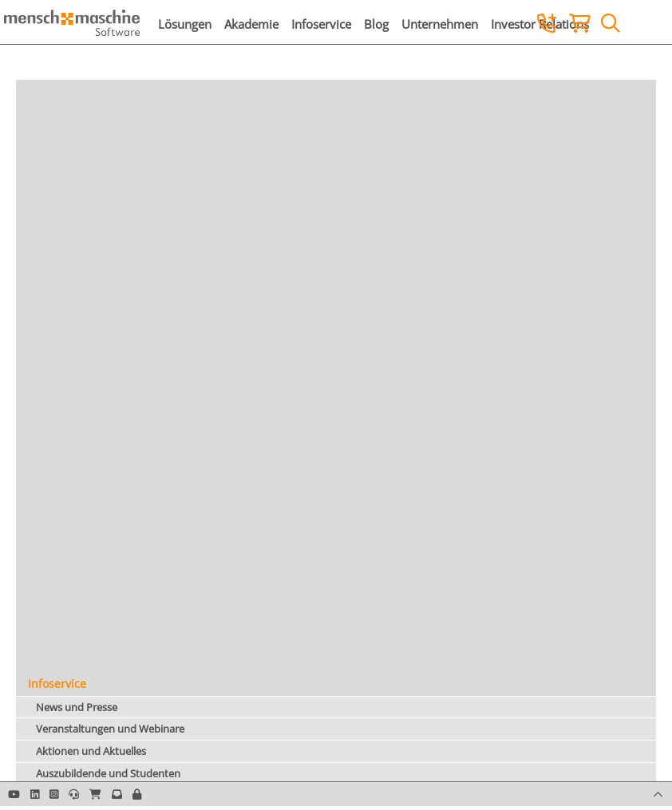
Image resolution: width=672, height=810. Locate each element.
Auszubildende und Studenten (108, 773)
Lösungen (185, 24)
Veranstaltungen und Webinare (110, 729)
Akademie (251, 24)
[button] (137, 794)
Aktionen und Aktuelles (91, 751)
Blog (376, 24)
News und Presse (77, 707)
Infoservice (321, 24)
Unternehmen (440, 24)
